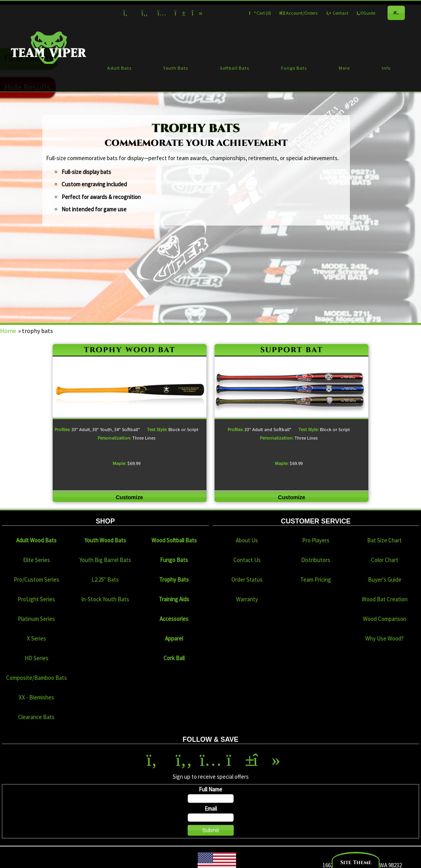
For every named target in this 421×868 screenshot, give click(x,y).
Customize (129, 497)
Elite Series (37, 560)
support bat (292, 350)
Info (386, 68)
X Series (37, 638)
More (344, 68)
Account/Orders (299, 13)
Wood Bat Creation (385, 599)
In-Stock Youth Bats (105, 599)
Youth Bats (176, 68)
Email (211, 809)
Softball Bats (235, 68)
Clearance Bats (36, 717)
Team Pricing (316, 580)
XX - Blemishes (37, 697)
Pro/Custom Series (37, 580)
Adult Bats (119, 68)
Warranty (247, 599)
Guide (366, 13)
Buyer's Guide (385, 580)
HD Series (37, 658)
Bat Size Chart (384, 540)
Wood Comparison (385, 619)
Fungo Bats (294, 68)
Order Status (247, 580)
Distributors (316, 560)
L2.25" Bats (105, 580)
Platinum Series (36, 619)
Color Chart (385, 560)
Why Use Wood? (384, 638)
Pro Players (316, 540)
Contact (337, 13)
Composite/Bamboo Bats (37, 678)
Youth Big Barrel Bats (105, 560)
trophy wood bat (130, 350)
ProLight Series (36, 599)
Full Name (210, 789)
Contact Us (247, 560)
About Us (247, 540)
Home (8, 331)
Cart (260, 13)
